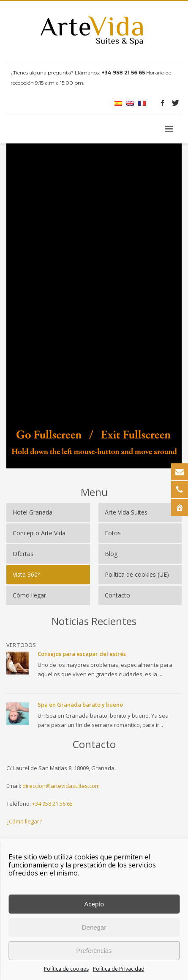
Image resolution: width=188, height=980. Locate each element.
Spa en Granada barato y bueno (80, 705)
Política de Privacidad (119, 969)
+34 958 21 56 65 (52, 804)
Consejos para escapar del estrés (82, 654)
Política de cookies (66, 969)
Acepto (94, 904)
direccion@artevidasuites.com (61, 786)
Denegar (94, 927)
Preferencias (94, 951)
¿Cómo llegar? (24, 821)
